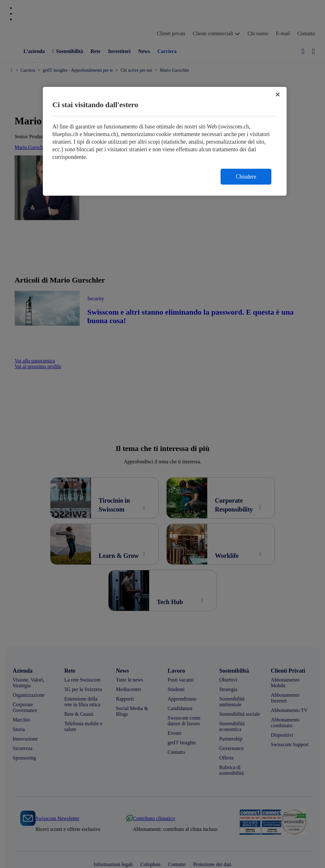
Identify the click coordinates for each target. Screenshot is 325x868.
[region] (165, 141)
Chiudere (246, 177)
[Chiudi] (278, 95)
